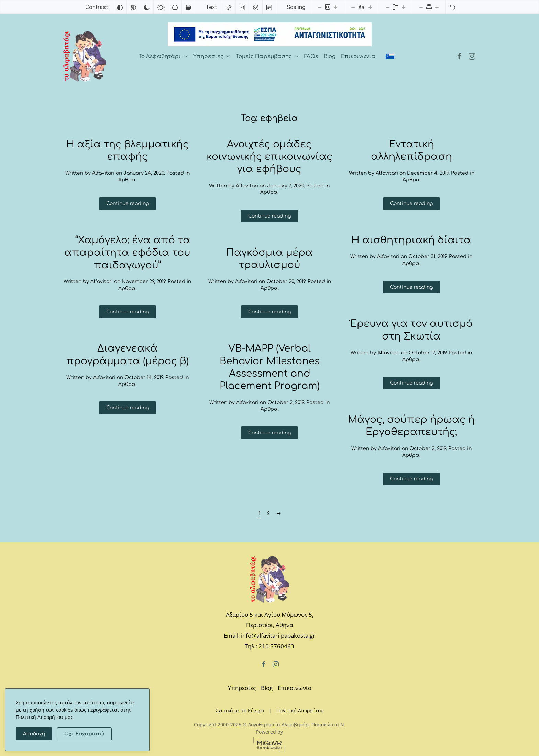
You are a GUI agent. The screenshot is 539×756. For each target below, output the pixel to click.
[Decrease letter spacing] (421, 7)
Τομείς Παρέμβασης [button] (267, 57)
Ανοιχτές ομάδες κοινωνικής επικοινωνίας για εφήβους (269, 157)
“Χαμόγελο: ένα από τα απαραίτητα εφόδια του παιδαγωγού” (127, 253)
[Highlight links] (229, 7)
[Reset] (452, 7)
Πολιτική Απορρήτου (300, 710)
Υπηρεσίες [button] (212, 57)
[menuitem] (390, 56)
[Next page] (279, 514)
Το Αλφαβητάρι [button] (163, 57)
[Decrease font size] (353, 7)
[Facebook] (459, 57)
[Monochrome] (133, 7)
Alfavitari (103, 173)
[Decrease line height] (388, 7)
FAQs (311, 57)
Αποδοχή (34, 734)
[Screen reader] (256, 7)
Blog (330, 57)
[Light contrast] (161, 7)
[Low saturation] (175, 7)
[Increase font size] (370, 7)
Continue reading (128, 204)
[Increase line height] (404, 7)
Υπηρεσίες (242, 688)
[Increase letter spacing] (437, 7)
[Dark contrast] (147, 7)
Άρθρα (127, 180)
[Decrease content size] (320, 7)
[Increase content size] (335, 7)
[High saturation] (188, 7)
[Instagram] (472, 57)
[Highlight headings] (242, 7)
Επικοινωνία (358, 57)
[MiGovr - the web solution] (269, 744)
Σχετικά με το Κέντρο (240, 710)
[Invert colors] (120, 7)
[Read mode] (269, 7)
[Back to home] (85, 56)
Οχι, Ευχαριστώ (84, 734)
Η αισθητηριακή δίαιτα (411, 240)
